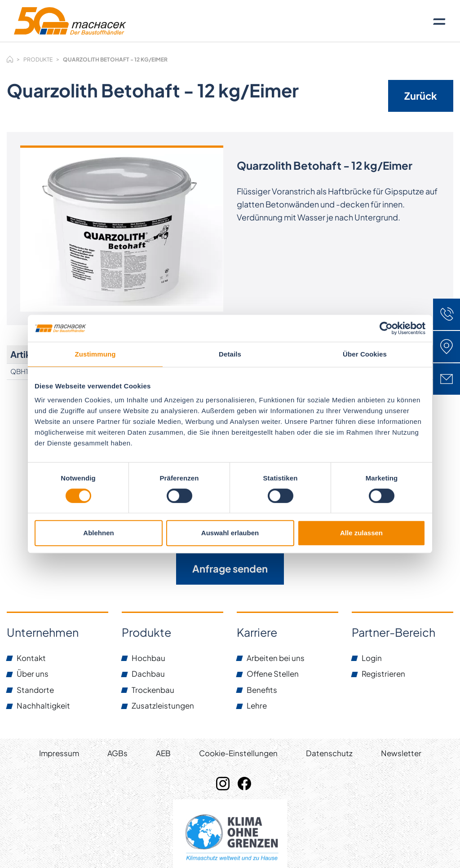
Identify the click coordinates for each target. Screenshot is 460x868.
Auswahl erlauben (230, 533)
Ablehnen (98, 533)
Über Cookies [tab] (365, 354)
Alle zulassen (361, 533)
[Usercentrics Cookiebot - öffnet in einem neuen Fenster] (386, 328)
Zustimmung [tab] (95, 354)
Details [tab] (230, 354)
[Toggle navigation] (439, 21)
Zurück (421, 96)
